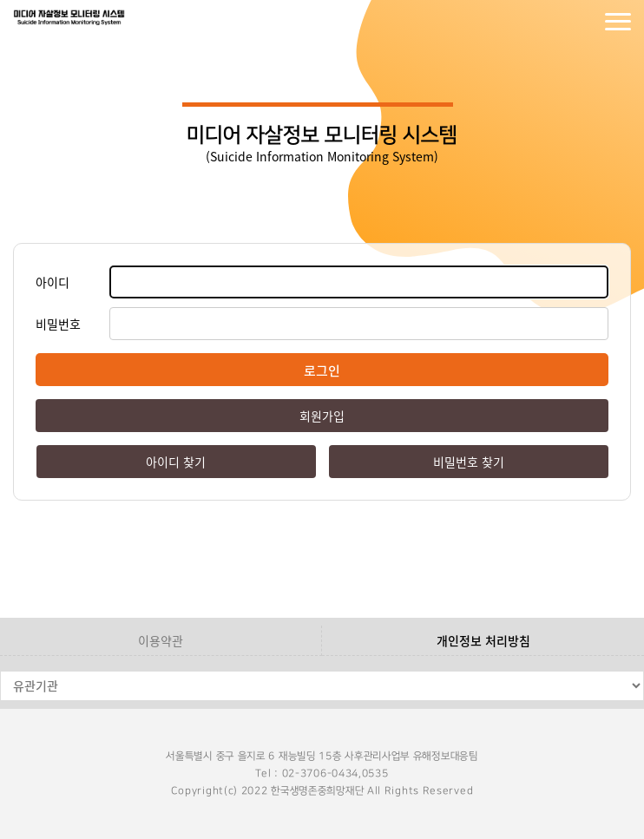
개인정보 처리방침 (483, 640)
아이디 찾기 (176, 462)
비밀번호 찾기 (469, 462)
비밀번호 (58, 324)
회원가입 (583, 22)
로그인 (549, 22)
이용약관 (161, 640)
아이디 (53, 282)
